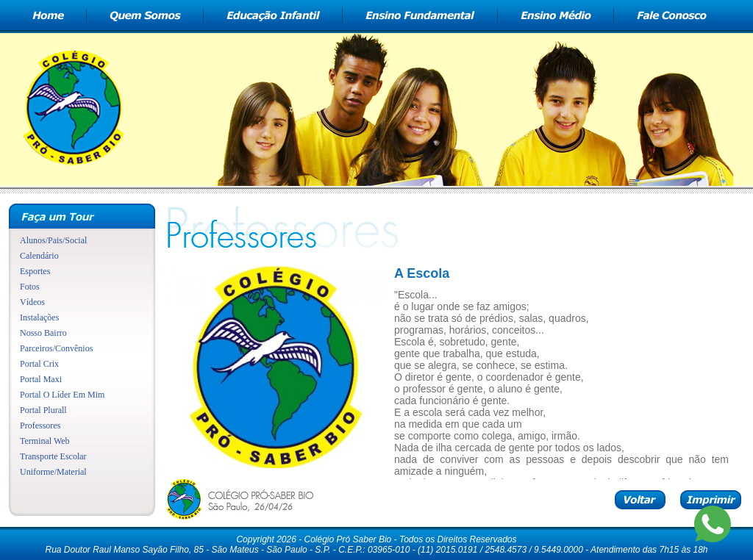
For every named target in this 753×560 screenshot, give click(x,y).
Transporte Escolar (53, 456)
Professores (40, 426)
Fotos (30, 287)
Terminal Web (45, 441)
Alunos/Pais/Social (53, 240)
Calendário (39, 256)
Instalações (39, 317)
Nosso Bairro (43, 333)
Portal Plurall (43, 410)
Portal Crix (39, 364)
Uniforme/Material (53, 472)
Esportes (35, 271)
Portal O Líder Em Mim (62, 395)
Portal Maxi (41, 379)
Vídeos (32, 302)
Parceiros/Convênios (56, 348)
